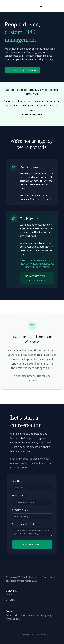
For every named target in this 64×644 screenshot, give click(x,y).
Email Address (19, 495)
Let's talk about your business (22, 70)
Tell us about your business (25, 524)
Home (9, 595)
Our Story (10, 600)
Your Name (18, 481)
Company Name (20, 510)
